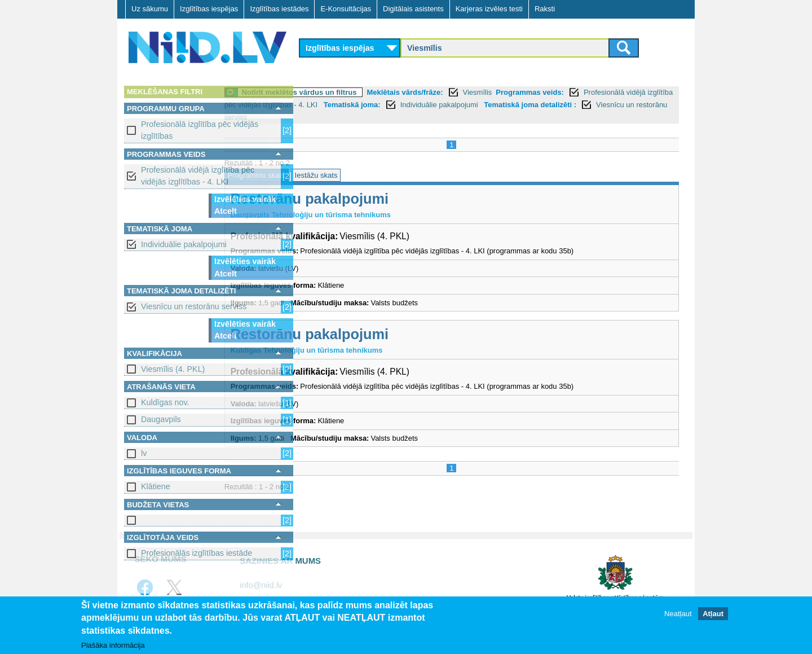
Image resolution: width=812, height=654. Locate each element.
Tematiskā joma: (562, 105)
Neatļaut (678, 614)
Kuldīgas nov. (165, 402)
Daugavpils (161, 419)
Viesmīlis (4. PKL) (173, 369)
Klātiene (156, 486)
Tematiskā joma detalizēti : (394, 117)
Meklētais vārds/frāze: (483, 92)
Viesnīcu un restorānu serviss (194, 306)
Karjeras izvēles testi (489, 9)
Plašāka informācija (113, 645)
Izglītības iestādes (279, 9)
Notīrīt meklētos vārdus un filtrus (377, 92)
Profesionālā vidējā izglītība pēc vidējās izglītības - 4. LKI (198, 176)
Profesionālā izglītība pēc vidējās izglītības (200, 130)
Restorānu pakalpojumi (387, 199)
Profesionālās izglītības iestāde (197, 553)
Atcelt (226, 211)
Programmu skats (334, 175)
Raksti (545, 9)
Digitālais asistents (413, 9)
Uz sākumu (150, 9)
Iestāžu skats (394, 175)
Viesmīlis (555, 92)
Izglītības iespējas (209, 9)
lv (144, 453)
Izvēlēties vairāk (245, 199)
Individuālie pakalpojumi (184, 244)
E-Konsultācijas (346, 9)
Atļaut (713, 614)
